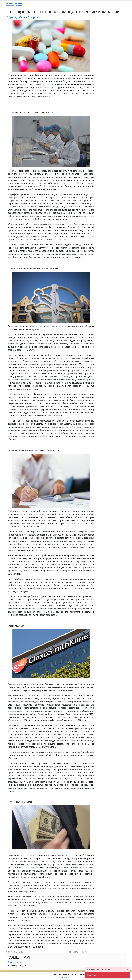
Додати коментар (16, 962)
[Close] (128, 970)
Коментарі (19, 957)
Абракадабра (16, 17)
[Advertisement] (111, 59)
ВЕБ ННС (66, 978)
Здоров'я (34, 17)
